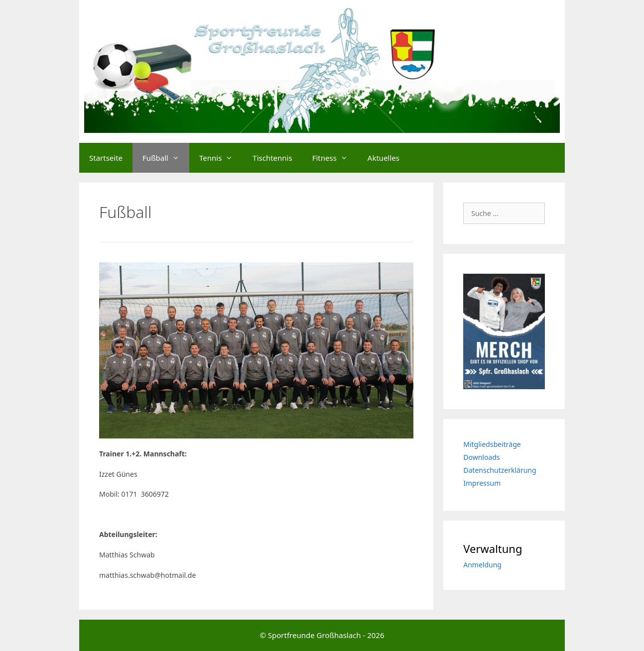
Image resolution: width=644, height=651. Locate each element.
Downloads (481, 457)
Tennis (221, 158)
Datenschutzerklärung (500, 470)
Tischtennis (272, 158)
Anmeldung (482, 565)
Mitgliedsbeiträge (492, 444)
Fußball (166, 158)
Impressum (482, 483)
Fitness (335, 158)
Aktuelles (384, 158)
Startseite (106, 158)
